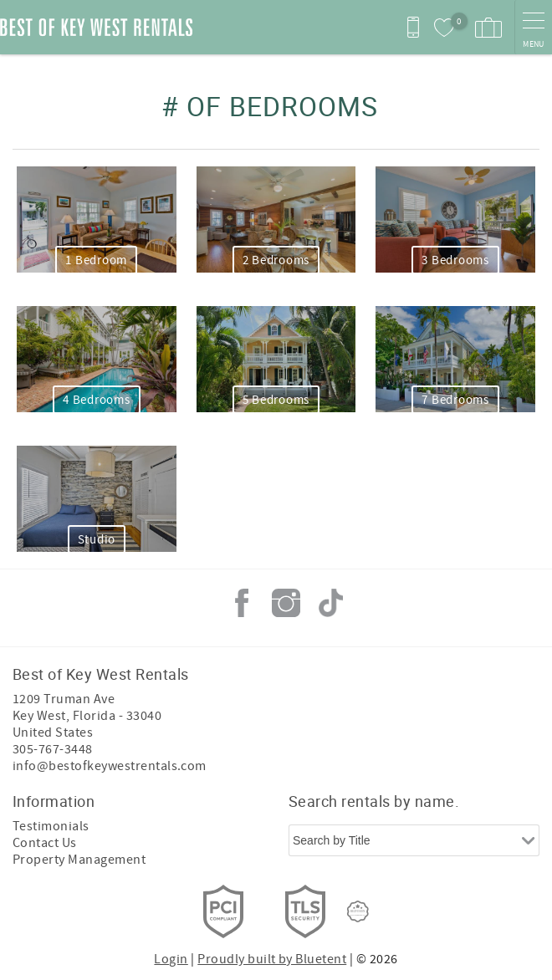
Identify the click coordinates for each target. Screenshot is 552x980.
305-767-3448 (53, 749)
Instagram (286, 603)
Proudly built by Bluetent (272, 959)
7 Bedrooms (455, 400)
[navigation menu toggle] (533, 27)
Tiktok (330, 603)
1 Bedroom (96, 260)
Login (171, 959)
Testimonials (51, 826)
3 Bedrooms (455, 260)
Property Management (79, 860)
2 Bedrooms (276, 260)
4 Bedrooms (97, 400)
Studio (97, 540)
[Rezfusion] (358, 911)
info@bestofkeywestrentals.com (110, 766)
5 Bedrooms (276, 400)
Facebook (242, 603)
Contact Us (45, 843)
